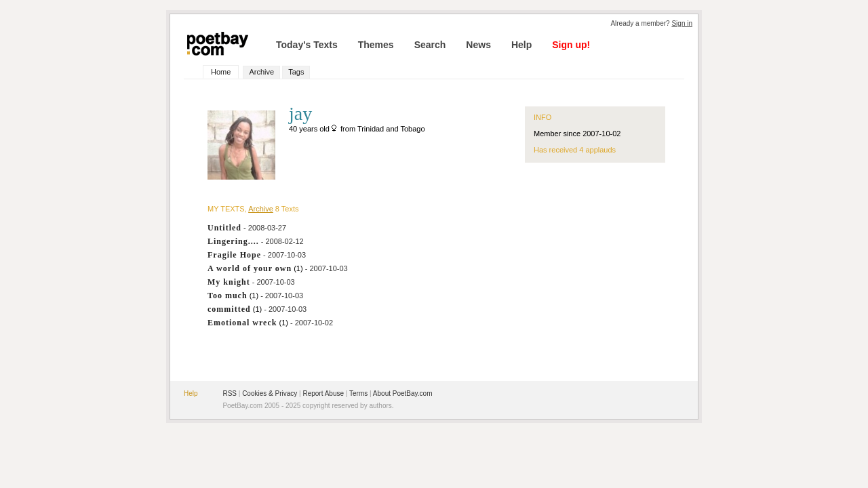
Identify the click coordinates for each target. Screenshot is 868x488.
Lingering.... (233, 241)
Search (430, 45)
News (478, 45)
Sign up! (571, 45)
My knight (229, 282)
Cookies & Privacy (270, 393)
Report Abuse (323, 393)
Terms (358, 393)
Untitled (224, 228)
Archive (261, 72)
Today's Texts (307, 45)
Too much (228, 296)
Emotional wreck (242, 323)
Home (221, 72)
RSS (230, 393)
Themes (376, 45)
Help (521, 45)
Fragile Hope (234, 255)
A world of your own (250, 268)
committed (229, 309)
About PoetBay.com (403, 393)
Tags (296, 72)
